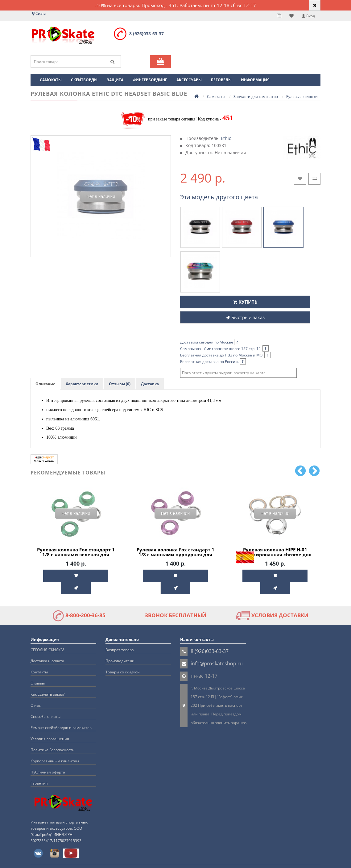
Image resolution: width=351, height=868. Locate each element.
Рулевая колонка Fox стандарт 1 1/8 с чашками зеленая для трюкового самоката (76, 555)
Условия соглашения (50, 726)
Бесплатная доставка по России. (213, 362)
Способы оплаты (45, 704)
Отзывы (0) (120, 384)
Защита (115, 80)
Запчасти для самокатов (256, 97)
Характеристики (82, 384)
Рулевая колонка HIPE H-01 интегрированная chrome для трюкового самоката (275, 555)
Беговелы (221, 80)
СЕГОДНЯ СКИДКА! (47, 637)
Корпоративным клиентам (55, 748)
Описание (45, 384)
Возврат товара (120, 637)
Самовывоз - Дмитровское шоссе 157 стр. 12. (224, 349)
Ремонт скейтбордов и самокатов (61, 715)
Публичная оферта (48, 759)
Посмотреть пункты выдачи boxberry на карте (224, 373)
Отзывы (38, 670)
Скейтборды (84, 80)
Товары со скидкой (123, 659)
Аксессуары (189, 80)
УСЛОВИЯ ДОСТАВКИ (272, 603)
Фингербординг (150, 80)
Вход (308, 16)
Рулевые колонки (302, 97)
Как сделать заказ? (47, 681)
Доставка (150, 384)
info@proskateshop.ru (217, 651)
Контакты (39, 659)
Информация (255, 80)
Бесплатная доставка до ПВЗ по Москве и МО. (225, 355)
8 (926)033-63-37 (147, 34)
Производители (120, 648)
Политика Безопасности (53, 737)
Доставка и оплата (47, 648)
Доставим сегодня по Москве (210, 342)
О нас (36, 692)
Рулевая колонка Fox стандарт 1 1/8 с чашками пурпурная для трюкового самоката (175, 555)
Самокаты (51, 80)
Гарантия (39, 770)
